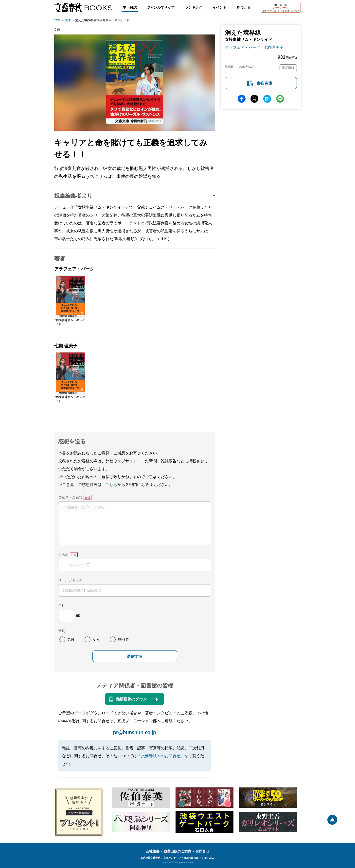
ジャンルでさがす (161, 7)
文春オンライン (172, 858)
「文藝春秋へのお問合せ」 (161, 756)
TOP (57, 20)
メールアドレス (70, 580)
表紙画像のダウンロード (137, 699)
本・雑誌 (130, 7)
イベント (219, 7)
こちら (111, 484)
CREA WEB (208, 858)
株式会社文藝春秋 (150, 858)
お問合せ (202, 851)
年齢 (62, 605)
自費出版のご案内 (177, 851)
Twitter (254, 99)
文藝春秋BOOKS (83, 8)
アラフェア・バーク (243, 47)
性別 (62, 631)
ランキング (194, 7)
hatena (267, 99)
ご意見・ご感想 (70, 497)
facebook (242, 99)
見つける (244, 7)
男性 (71, 639)
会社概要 (153, 851)
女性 (96, 639)
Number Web (191, 858)
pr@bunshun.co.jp (134, 732)
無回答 (123, 639)
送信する (135, 657)
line (280, 99)
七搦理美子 (274, 47)
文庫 (68, 20)
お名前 (63, 555)
